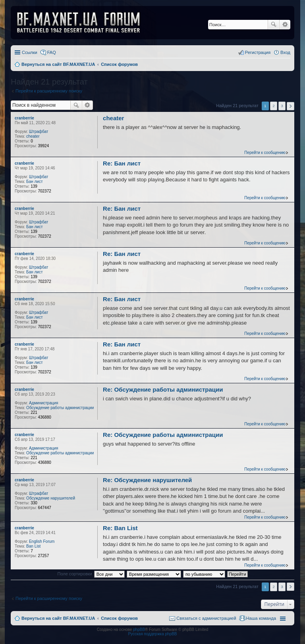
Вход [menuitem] (285, 52)
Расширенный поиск (285, 25)
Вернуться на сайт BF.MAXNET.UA (58, 618)
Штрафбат (39, 132)
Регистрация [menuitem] (258, 52)
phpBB (139, 630)
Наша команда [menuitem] (261, 618)
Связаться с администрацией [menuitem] (206, 618)
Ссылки (30, 52)
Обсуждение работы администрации (60, 408)
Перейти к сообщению (265, 153)
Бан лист (34, 182)
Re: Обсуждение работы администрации (163, 389)
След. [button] (291, 106)
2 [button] (274, 106)
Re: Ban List (120, 528)
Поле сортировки (74, 574)
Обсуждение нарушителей (51, 498)
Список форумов (119, 618)
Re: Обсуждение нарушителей (147, 480)
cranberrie (24, 118)
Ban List (33, 546)
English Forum (42, 541)
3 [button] (282, 106)
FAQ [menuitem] (52, 52)
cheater (33, 136)
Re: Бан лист (122, 163)
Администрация (44, 403)
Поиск (274, 25)
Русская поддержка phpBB (152, 634)
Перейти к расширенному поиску (49, 91)
